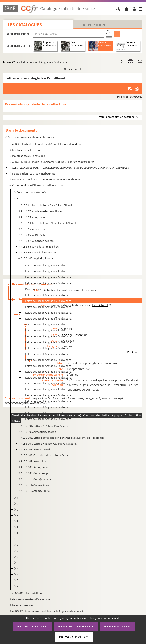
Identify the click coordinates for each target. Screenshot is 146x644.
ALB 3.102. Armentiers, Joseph (38, 432)
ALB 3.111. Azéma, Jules (35, 485)
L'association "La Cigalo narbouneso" (34, 173)
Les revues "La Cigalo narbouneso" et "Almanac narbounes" (47, 179)
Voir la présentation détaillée (117, 117)
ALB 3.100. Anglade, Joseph (37, 258)
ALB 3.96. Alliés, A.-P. (33, 235)
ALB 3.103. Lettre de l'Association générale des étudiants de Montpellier (62, 438)
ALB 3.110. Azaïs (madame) (37, 479)
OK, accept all (32, 626)
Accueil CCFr (11, 62)
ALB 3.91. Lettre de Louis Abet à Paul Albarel (46, 205)
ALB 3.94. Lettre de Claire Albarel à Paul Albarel (48, 223)
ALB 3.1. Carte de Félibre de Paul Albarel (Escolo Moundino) (47, 144)
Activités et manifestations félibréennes (31, 137)
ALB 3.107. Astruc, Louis (35, 461)
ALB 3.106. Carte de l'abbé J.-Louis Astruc (45, 455)
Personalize (117, 626)
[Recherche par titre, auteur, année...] (69, 34)
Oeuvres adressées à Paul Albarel (31, 599)
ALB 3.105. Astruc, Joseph (36, 449)
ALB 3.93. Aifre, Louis (33, 217)
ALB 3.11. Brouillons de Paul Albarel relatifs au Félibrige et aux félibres (53, 162)
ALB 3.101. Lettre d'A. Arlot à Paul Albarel (45, 426)
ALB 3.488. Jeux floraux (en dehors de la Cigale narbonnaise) (48, 611)
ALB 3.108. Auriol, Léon (34, 467)
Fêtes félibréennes (23, 605)
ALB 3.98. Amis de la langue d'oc (40, 247)
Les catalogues (25, 25)
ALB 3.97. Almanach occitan (37, 241)
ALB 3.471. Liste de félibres (27, 593)
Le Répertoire (92, 25)
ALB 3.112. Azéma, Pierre (35, 491)
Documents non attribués (31, 192)
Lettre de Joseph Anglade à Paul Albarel (48, 265)
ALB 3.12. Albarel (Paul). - (72, 168)
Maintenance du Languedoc (29, 156)
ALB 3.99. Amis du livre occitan (39, 252)
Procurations (33, 289)
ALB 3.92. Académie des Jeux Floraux (42, 211)
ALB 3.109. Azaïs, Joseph (35, 473)
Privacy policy (74, 637)
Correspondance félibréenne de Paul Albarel (38, 185)
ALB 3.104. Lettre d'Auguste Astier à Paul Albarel (49, 444)
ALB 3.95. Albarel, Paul (34, 229)
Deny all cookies (76, 626)
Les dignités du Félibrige (26, 150)
